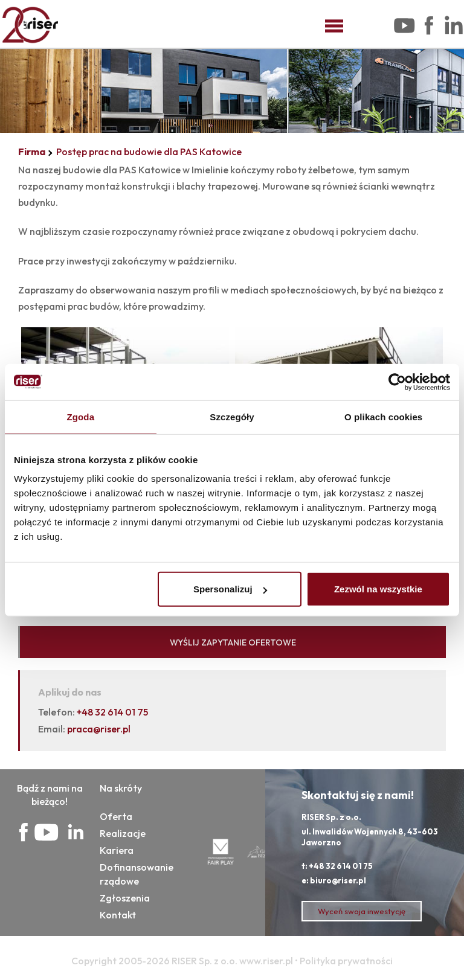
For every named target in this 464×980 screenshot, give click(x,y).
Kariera (117, 850)
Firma (32, 152)
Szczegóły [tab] (232, 416)
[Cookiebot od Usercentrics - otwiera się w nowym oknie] (397, 382)
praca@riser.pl (99, 729)
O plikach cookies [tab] (383, 416)
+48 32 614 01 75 (112, 712)
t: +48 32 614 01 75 (337, 866)
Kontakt (118, 915)
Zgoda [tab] (81, 416)
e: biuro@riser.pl (334, 880)
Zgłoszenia (125, 898)
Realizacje (123, 833)
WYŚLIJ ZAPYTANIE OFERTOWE (233, 642)
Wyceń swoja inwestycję (362, 911)
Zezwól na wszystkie (378, 589)
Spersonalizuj (230, 589)
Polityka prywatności (346, 961)
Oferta (116, 816)
